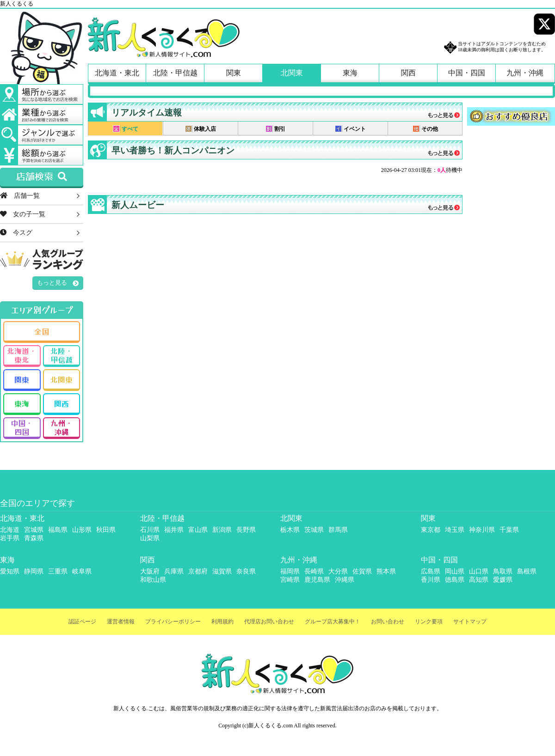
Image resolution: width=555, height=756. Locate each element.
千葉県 (509, 530)
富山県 (198, 530)
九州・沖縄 (525, 73)
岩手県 (10, 538)
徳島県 (455, 580)
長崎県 (314, 571)
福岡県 (290, 571)
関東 (234, 73)
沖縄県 (345, 580)
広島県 (431, 571)
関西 (408, 73)
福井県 (174, 530)
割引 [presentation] (275, 129)
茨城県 (314, 530)
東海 (350, 73)
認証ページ (82, 622)
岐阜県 (82, 571)
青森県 (34, 538)
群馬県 (338, 530)
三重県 (58, 571)
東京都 (431, 530)
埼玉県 (455, 530)
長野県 (246, 530)
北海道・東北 (117, 73)
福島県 (58, 530)
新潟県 (222, 530)
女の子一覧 (23, 214)
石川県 (150, 530)
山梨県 (150, 538)
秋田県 (106, 530)
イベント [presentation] (350, 129)
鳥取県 (503, 571)
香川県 (431, 580)
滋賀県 (222, 571)
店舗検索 (42, 177)
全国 (42, 331)
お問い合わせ (388, 622)
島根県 (527, 571)
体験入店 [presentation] (200, 129)
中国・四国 (467, 73)
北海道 (10, 530)
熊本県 (386, 571)
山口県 (479, 571)
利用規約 (222, 622)
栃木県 (290, 530)
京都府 (198, 571)
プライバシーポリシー (173, 622)
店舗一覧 (20, 195)
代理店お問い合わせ (269, 622)
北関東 (292, 73)
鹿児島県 (317, 580)
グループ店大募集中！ (333, 622)
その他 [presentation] (425, 129)
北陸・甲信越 (175, 73)
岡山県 (455, 571)
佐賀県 (362, 571)
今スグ (16, 232)
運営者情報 (121, 622)
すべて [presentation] (126, 129)
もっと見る (52, 283)
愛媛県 (503, 580)
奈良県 (246, 571)
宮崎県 (290, 580)
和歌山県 (153, 580)
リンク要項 (429, 622)
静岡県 (34, 571)
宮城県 (34, 530)
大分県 (338, 571)
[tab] (125, 128)
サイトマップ (470, 622)
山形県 (82, 530)
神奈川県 (482, 530)
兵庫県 (174, 571)
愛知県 (10, 571)
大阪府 (150, 571)
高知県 (479, 580)
